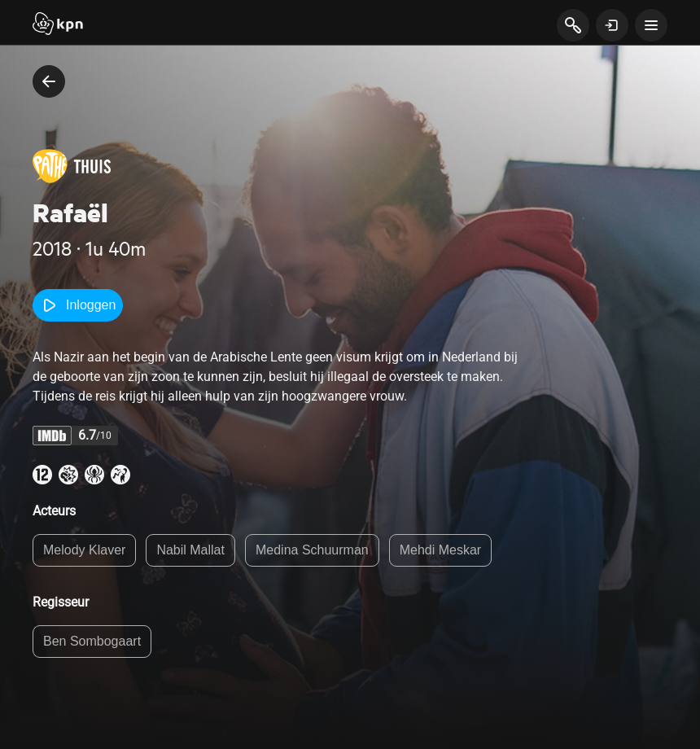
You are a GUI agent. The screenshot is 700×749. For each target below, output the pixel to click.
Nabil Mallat (190, 550)
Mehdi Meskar (440, 550)
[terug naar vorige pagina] (49, 81)
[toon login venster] (612, 25)
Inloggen (78, 305)
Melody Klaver (84, 550)
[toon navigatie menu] (651, 25)
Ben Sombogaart (92, 641)
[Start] (58, 25)
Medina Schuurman (312, 550)
